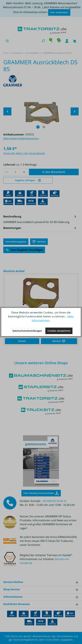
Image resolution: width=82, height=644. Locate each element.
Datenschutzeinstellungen (27, 331)
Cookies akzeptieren (59, 331)
